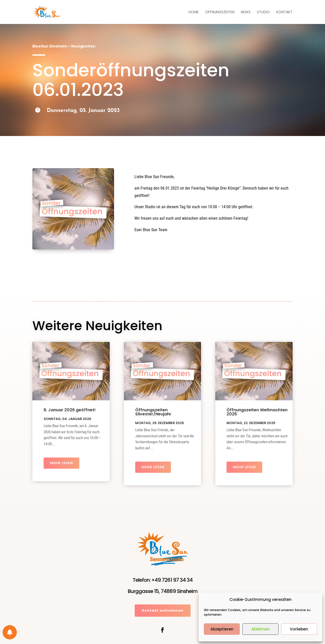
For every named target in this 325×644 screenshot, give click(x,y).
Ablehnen (260, 629)
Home (194, 12)
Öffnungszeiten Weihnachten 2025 (257, 412)
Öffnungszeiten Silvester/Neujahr (153, 412)
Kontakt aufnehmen (163, 610)
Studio (263, 12)
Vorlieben (299, 629)
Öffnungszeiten (220, 12)
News (246, 12)
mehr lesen (61, 463)
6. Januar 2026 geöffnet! (70, 410)
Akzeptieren (222, 629)
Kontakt (284, 12)
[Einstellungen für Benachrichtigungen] (10, 632)
